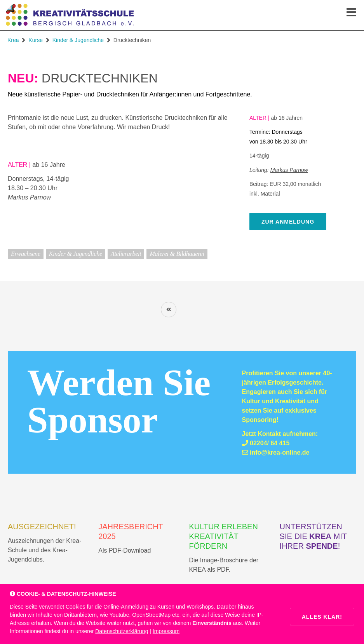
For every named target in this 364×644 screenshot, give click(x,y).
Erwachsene (26, 254)
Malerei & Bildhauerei (177, 254)
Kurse (36, 40)
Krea (13, 40)
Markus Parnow (289, 170)
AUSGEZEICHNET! (42, 527)
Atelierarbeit (126, 254)
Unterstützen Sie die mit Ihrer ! (313, 536)
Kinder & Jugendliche (78, 40)
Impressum (166, 631)
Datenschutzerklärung (122, 631)
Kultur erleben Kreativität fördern (223, 536)
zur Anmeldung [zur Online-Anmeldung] (288, 222)
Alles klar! (322, 617)
